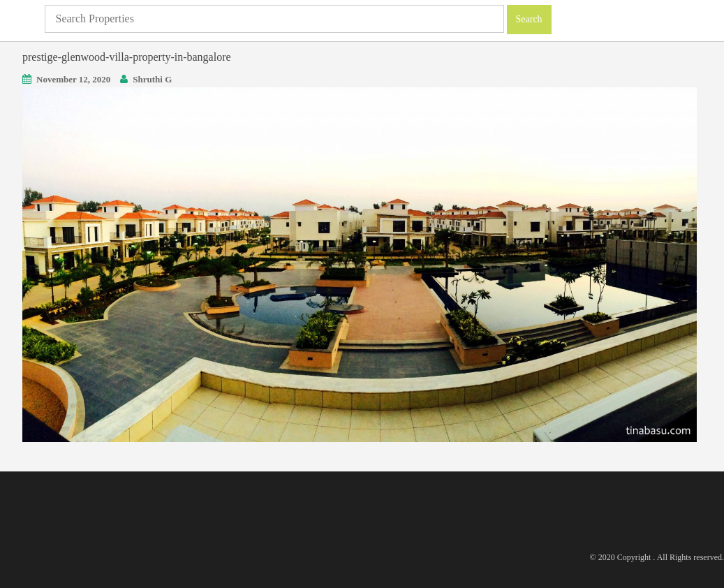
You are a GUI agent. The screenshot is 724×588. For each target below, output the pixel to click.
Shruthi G (152, 79)
